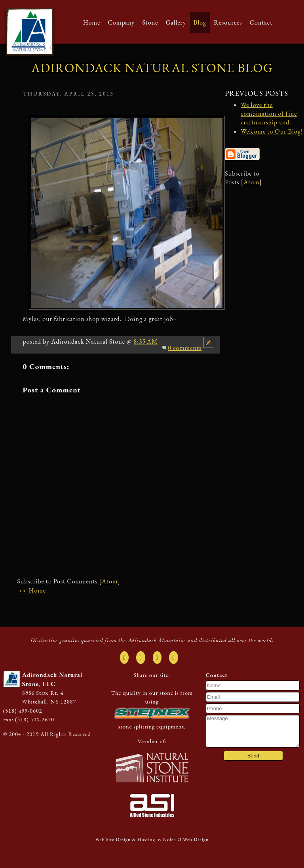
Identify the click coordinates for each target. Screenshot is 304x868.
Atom (110, 581)
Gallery (176, 22)
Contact (261, 22)
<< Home (32, 590)
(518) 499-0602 (23, 710)
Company (121, 22)
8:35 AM (145, 341)
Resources (228, 22)
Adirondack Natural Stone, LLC (52, 679)
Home (92, 22)
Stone (150, 22)
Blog (200, 22)
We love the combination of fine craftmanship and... (269, 114)
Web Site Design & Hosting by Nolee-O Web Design (152, 839)
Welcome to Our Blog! (272, 131)
